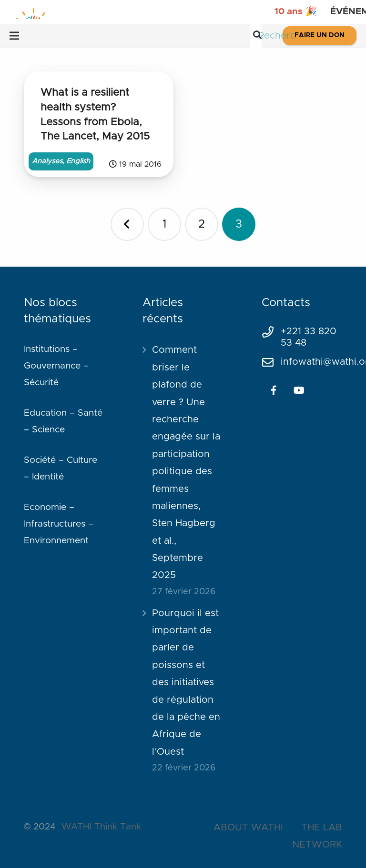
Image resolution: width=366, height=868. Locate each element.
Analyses (47, 161)
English (78, 161)
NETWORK (317, 845)
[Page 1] (164, 224)
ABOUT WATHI (248, 828)
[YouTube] (299, 390)
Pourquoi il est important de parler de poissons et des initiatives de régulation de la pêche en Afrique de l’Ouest (186, 683)
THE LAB (322, 828)
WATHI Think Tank (101, 827)
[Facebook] (274, 390)
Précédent (127, 224)
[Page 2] (202, 224)
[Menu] (14, 36)
